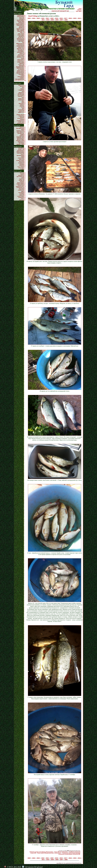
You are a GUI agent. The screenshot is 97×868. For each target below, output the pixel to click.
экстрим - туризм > (22, 149)
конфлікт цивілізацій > (21, 184)
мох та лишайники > (22, 95)
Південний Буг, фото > (21, 25)
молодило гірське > (22, 94)
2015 (75, 18)
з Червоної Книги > (22, 116)
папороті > (24, 101)
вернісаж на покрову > (21, 29)
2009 (52, 20)
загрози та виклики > (22, 62)
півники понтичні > (22, 99)
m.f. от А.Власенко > (22, 167)
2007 (61, 20)
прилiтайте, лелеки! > (22, 48)
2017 (66, 18)
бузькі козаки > (23, 127)
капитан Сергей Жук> (22, 71)
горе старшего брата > (21, 177)
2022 (43, 18)
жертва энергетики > (22, 59)
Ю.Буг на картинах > (22, 35)
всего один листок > (22, 50)
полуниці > (24, 102)
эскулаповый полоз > (22, 123)
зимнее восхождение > (21, 152)
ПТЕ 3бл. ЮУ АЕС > (22, 37)
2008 (57, 20)
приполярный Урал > (22, 151)
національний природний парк (63, 11)
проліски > (24, 97)
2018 (61, 18)
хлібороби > (23, 130)
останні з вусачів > (22, 122)
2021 (47, 18)
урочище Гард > (23, 19)
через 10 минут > (22, 159)
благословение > (22, 162)
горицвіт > (24, 91)
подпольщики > (23, 136)
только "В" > (23, 199)
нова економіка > (23, 189)
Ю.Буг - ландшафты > (22, 30)
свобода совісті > (22, 180)
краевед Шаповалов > (21, 72)
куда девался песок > (22, 52)
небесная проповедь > (21, 46)
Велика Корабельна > (22, 20)
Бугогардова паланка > (21, 128)
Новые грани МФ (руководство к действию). (49, 853)
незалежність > (23, 181)
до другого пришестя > (21, 160)
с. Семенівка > (23, 75)
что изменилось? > (22, 69)
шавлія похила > (23, 111)
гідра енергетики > (22, 41)
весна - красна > (23, 18)
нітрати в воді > (23, 53)
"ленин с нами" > (23, 179)
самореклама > (23, 78)
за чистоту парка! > (22, 55)
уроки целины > (23, 200)
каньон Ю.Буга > (23, 26)
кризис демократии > (22, 183)
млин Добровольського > (21, 79)
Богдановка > (23, 134)
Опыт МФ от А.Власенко (61, 852)
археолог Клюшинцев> (21, 73)
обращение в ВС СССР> (21, 67)
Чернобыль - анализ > (21, 57)
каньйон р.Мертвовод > (21, 24)
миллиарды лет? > (22, 51)
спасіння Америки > (22, 185)
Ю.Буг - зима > (23, 32)
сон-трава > (24, 107)
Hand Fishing (33, 16)
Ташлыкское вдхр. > (22, 45)
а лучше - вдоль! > (22, 64)
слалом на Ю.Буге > (22, 158)
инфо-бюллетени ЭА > (21, 68)
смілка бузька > (23, 106)
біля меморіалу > (22, 143)
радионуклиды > (23, 66)
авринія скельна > (22, 85)
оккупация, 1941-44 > (22, 133)
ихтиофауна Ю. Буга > (21, 121)
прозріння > (24, 58)
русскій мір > (23, 174)
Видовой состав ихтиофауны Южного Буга (41, 852)
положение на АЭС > (22, 61)
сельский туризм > (22, 148)
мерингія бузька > (22, 93)
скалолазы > (23, 154)
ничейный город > (22, 197)
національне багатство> (21, 186)
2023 (38, 18)
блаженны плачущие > (21, 131)
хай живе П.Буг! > (22, 36)
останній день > (23, 194)
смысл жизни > (23, 173)
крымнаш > (24, 178)
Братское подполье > (22, 139)
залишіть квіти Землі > (21, 115)
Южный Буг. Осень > (22, 31)
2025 (29, 18)
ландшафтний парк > (22, 15)
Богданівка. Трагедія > (21, 137)
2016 (70, 18)
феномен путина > (22, 175)
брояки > (24, 42)
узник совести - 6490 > (21, 132)
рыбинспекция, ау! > (22, 56)
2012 (79, 18)
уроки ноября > (23, 195)
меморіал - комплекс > (21, 144)
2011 (43, 20)
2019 (57, 18)
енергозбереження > (22, 77)
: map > (80, 9)
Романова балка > (22, 23)
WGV (11, 867)
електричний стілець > (21, 188)
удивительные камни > (21, 44)
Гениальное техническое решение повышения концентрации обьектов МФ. (69, 854)
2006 (66, 20)
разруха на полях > (22, 190)
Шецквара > (24, 157)
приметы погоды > (22, 47)
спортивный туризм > (21, 153)
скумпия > (24, 108)
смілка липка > (23, 105)
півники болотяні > (22, 100)
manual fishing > (23, 165)
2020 (52, 18)
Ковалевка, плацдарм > (21, 141)
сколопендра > (23, 120)
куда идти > (24, 191)
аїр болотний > (23, 86)
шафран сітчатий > (22, 112)
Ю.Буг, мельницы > (22, 34)
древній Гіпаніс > (22, 28)
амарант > (24, 88)
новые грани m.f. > (22, 168)
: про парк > (79, 11)
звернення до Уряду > (22, 39)
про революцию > (22, 193)
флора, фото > (23, 117)
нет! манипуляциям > (22, 40)
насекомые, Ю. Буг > (22, 118)
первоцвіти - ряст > (22, 96)
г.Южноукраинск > (22, 74)
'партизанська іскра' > (22, 138)
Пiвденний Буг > (23, 63)
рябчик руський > (22, 104)
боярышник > (23, 89)
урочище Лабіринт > (22, 21)
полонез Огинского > (22, 196)
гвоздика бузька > (22, 90)
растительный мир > (22, 17)
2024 (34, 18)
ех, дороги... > (23, 169)
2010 (48, 20)
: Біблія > (79, 10)
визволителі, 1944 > (22, 142)
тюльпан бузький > (22, 110)
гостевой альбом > (22, 163)
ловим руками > (23, 164)
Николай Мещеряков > (21, 156)
